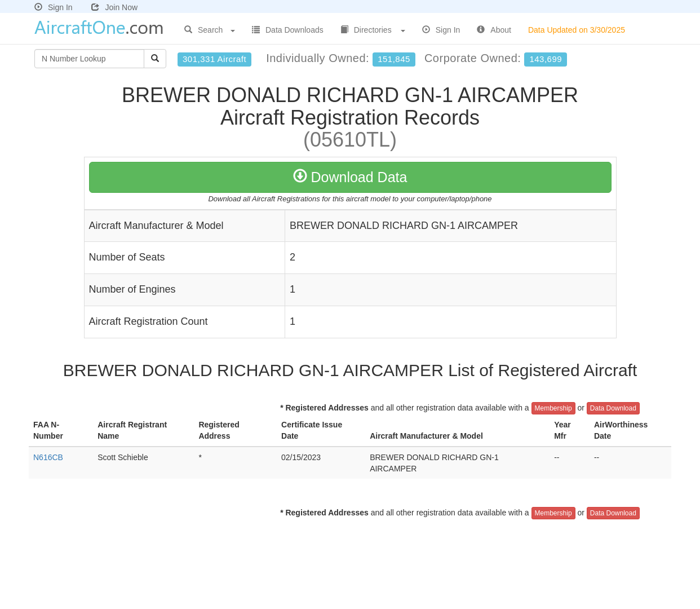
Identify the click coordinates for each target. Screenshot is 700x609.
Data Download (613, 408)
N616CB (48, 457)
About (494, 30)
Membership (553, 408)
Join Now (114, 7)
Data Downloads (288, 30)
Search (210, 30)
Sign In (54, 7)
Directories (373, 30)
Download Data (350, 177)
